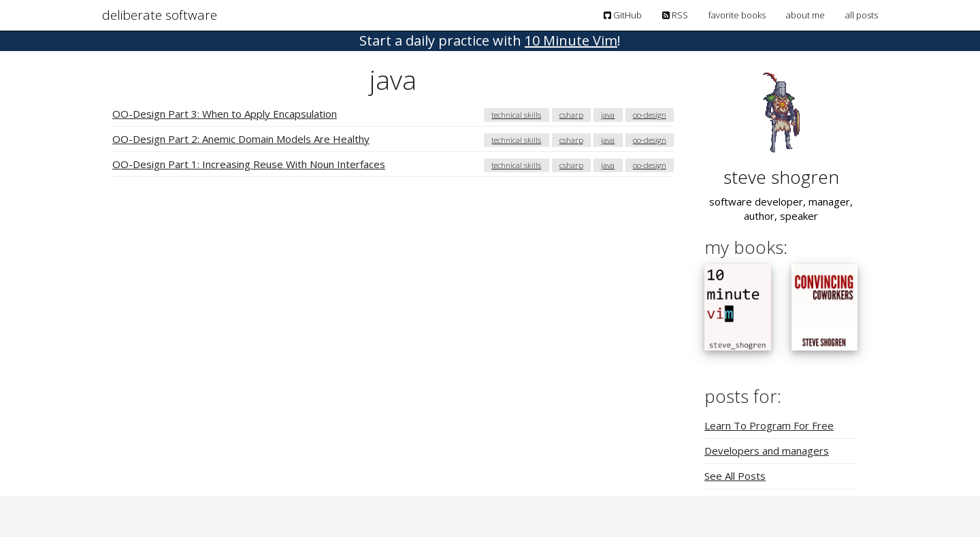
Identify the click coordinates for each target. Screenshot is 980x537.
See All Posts (735, 476)
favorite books (737, 15)
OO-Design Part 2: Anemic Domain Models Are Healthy (241, 139)
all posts (862, 15)
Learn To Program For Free (769, 425)
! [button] (490, 40)
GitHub (623, 15)
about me (805, 15)
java (608, 115)
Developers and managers (767, 451)
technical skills (516, 115)
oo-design (650, 115)
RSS (675, 15)
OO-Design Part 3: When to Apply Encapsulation (225, 114)
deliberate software (160, 15)
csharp (571, 115)
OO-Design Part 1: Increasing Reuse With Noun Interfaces (249, 164)
